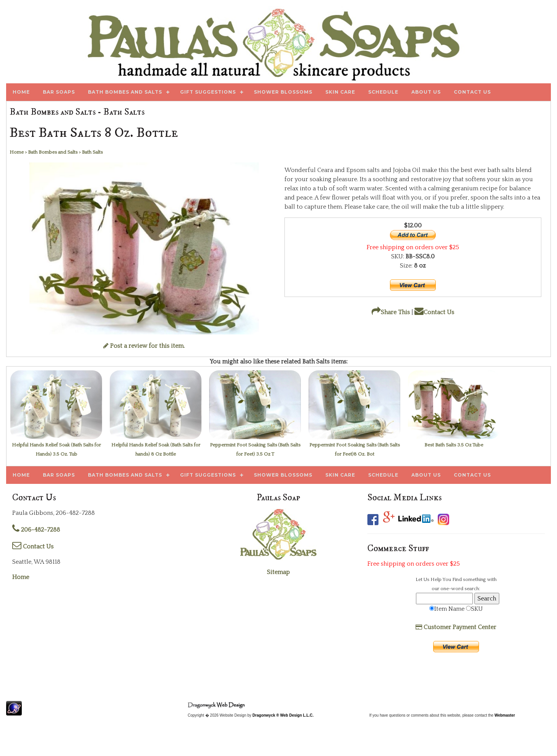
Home (21, 577)
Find (457, 579)
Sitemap (278, 572)
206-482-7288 (36, 530)
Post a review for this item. (144, 346)
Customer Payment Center (456, 627)
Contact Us (434, 312)
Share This (391, 312)
